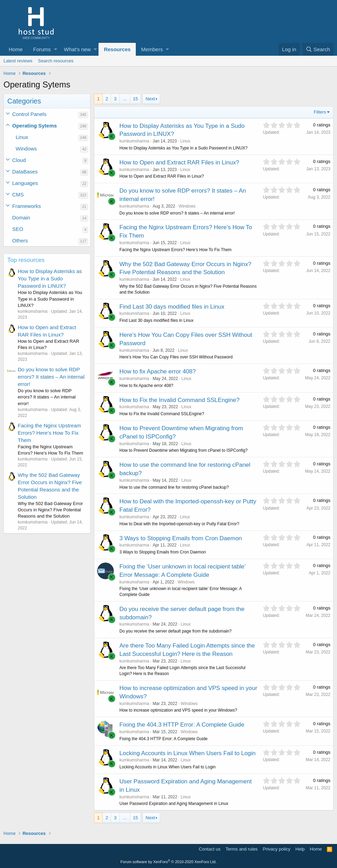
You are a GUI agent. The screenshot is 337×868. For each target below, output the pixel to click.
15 (135, 99)
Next (150, 99)
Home (16, 49)
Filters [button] (320, 112)
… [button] (125, 99)
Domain (21, 218)
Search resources (56, 61)
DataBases (25, 172)
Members (152, 49)
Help (300, 849)
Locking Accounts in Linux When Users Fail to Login (187, 753)
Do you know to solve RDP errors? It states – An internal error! (51, 377)
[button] (56, 49)
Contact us (210, 849)
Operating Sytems (34, 126)
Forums (42, 49)
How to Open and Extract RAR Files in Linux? (179, 162)
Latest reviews (18, 61)
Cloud (19, 160)
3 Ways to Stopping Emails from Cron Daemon (181, 538)
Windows (26, 149)
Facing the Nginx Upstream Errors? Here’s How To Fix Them (49, 433)
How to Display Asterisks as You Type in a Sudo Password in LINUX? (50, 278)
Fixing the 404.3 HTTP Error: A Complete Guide (182, 725)
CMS (18, 195)
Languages (25, 183)
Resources (117, 49)
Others (20, 241)
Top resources (26, 260)
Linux (22, 137)
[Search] (318, 49)
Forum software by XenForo (168, 862)
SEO (18, 229)
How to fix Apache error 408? (158, 371)
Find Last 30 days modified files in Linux (172, 307)
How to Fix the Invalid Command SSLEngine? (179, 400)
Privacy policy (277, 849)
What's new (77, 49)
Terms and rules (242, 849)
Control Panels (29, 114)
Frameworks (27, 206)
